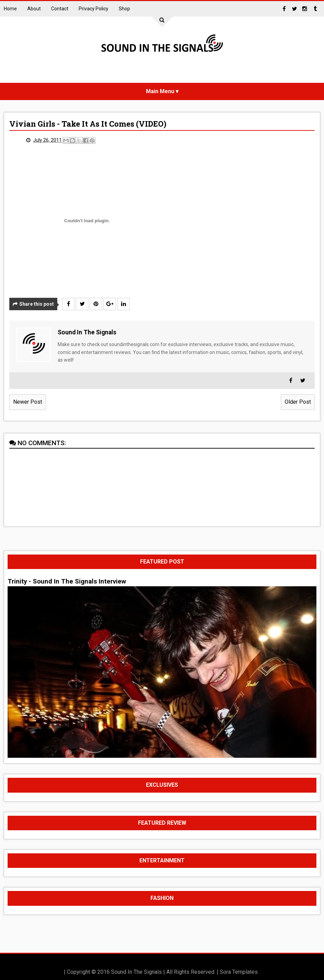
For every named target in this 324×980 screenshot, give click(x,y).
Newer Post (28, 402)
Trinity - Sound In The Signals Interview (67, 581)
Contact (60, 9)
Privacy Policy (94, 9)
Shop (124, 9)
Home (10, 9)
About (34, 9)
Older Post (298, 402)
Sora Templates (239, 972)
